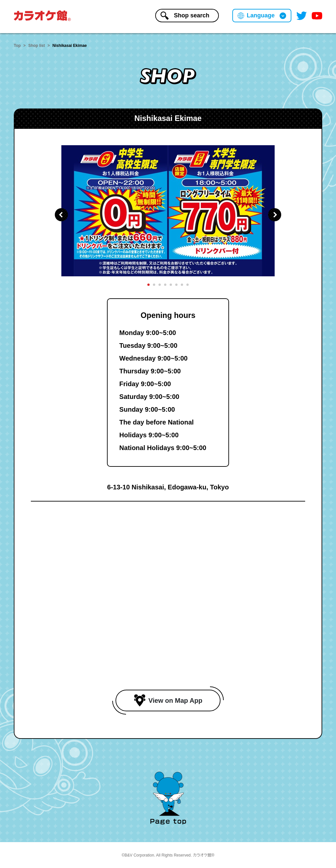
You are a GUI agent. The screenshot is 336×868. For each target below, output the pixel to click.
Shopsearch (185, 16)
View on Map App (168, 700)
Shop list (37, 46)
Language (261, 15)
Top (17, 46)
